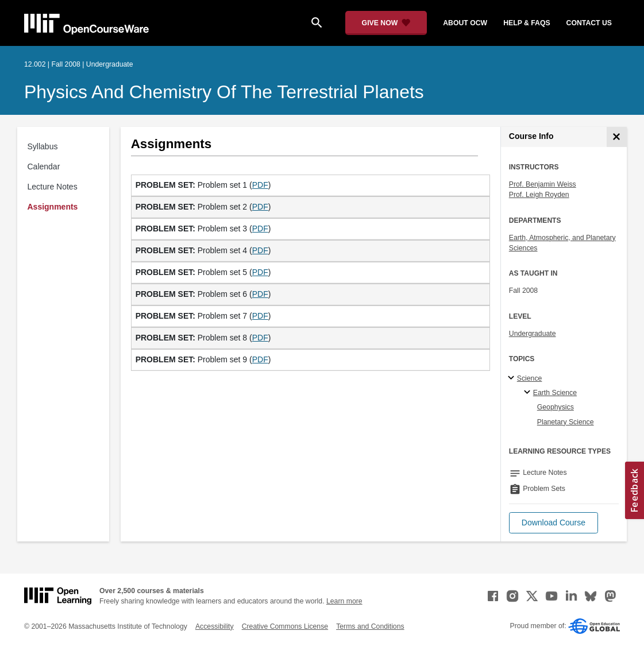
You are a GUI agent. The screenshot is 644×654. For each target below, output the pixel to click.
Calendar (44, 167)
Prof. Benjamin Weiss (543, 184)
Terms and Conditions (370, 626)
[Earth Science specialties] (529, 393)
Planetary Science (566, 422)
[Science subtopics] (513, 378)
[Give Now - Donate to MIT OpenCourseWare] (386, 23)
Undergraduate (533, 334)
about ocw (465, 23)
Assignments (53, 207)
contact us (589, 23)
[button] (554, 523)
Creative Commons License (285, 626)
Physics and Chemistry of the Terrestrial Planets (224, 92)
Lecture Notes (53, 187)
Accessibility (215, 626)
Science (530, 378)
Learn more (344, 601)
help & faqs (527, 23)
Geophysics (556, 407)
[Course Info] (617, 137)
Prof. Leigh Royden (539, 195)
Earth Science (555, 393)
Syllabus (43, 146)
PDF (260, 185)
